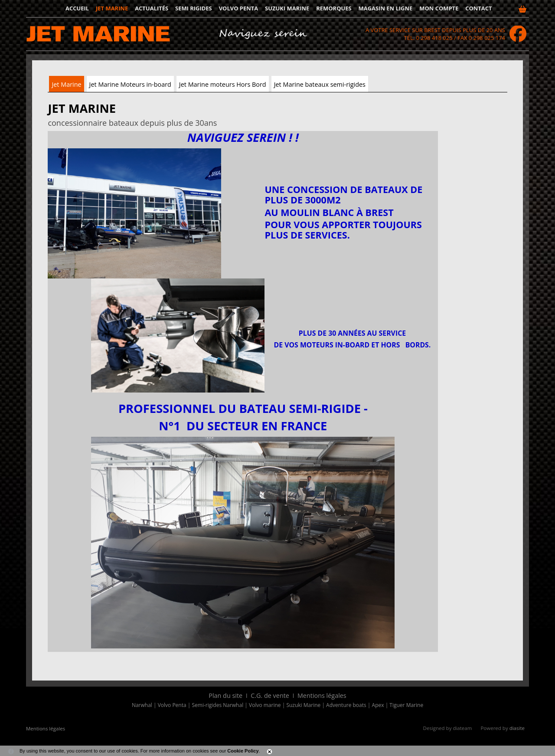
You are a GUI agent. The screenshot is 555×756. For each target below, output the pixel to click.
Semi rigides (194, 8)
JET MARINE (112, 8)
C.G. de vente (270, 695)
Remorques (334, 8)
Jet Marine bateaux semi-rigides (320, 84)
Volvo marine (265, 705)
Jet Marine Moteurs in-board (130, 84)
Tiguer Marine (406, 705)
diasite (517, 728)
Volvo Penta (239, 8)
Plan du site (225, 695)
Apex (378, 705)
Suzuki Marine (287, 8)
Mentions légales (322, 695)
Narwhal (142, 705)
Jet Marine (66, 84)
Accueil (77, 8)
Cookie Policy (243, 751)
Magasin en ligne (386, 8)
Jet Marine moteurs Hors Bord (223, 84)
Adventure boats (346, 705)
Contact (478, 8)
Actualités (152, 8)
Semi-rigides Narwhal (218, 705)
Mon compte (439, 8)
